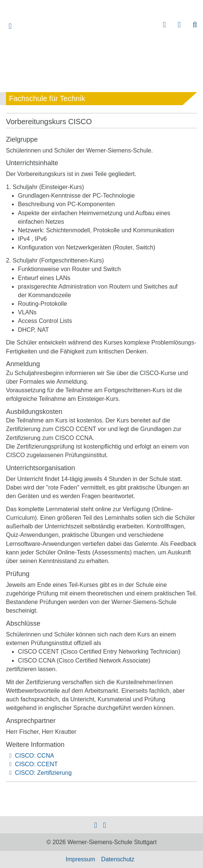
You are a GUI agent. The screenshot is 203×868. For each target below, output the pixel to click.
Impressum (80, 859)
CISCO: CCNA (35, 756)
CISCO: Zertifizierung (43, 773)
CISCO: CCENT (36, 764)
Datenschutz (118, 859)
